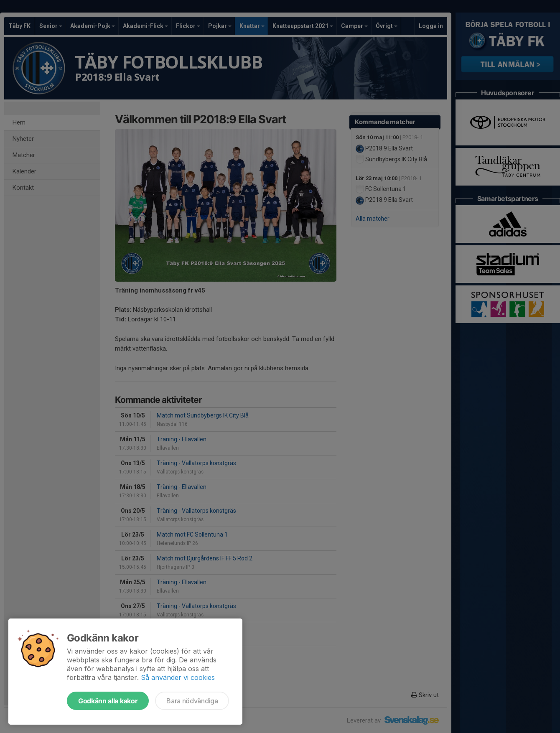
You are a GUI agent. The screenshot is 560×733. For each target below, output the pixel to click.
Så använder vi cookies (178, 677)
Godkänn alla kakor (108, 701)
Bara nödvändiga (192, 701)
